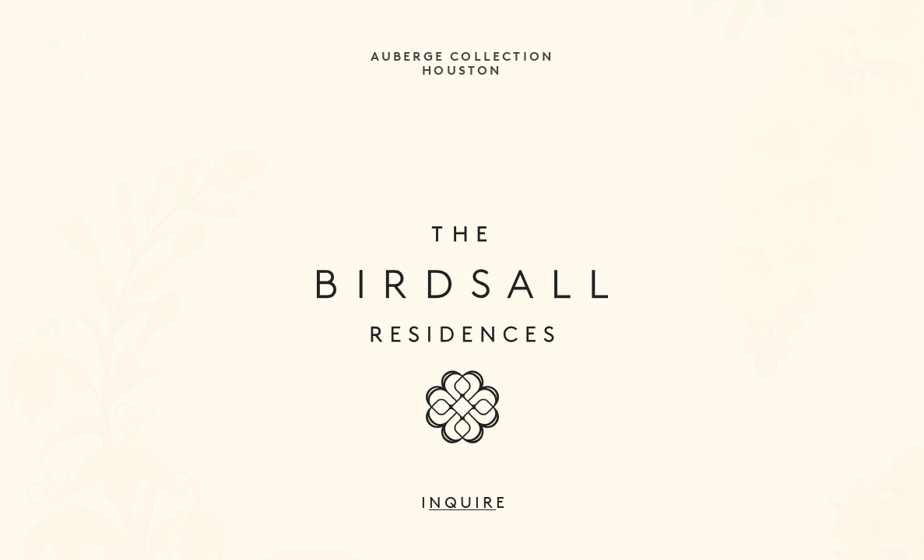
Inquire (462, 502)
